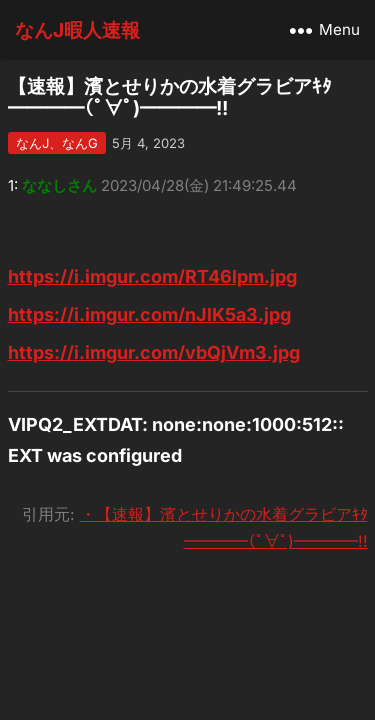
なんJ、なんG (57, 143)
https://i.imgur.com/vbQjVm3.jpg (154, 352)
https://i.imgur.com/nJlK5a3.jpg (149, 314)
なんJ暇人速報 (77, 30)
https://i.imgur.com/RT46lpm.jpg (152, 276)
